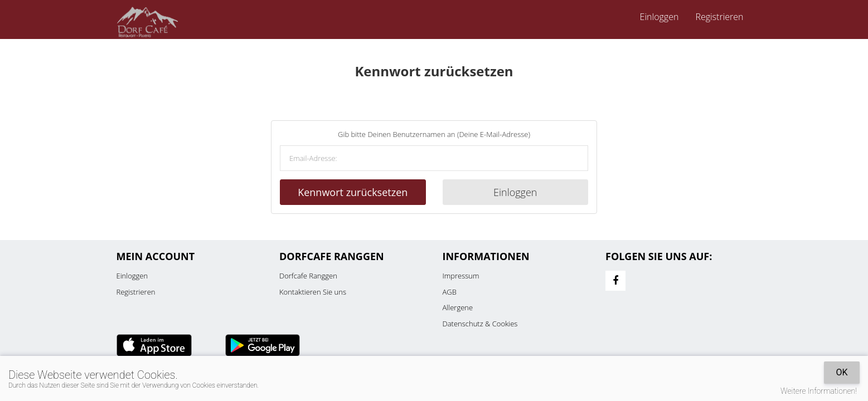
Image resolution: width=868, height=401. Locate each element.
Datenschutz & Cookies (480, 324)
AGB (450, 292)
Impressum (461, 276)
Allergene (458, 307)
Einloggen (660, 17)
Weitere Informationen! (819, 391)
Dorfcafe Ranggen (308, 276)
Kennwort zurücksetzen (353, 192)
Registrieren (719, 17)
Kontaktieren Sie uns (313, 292)
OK (842, 372)
